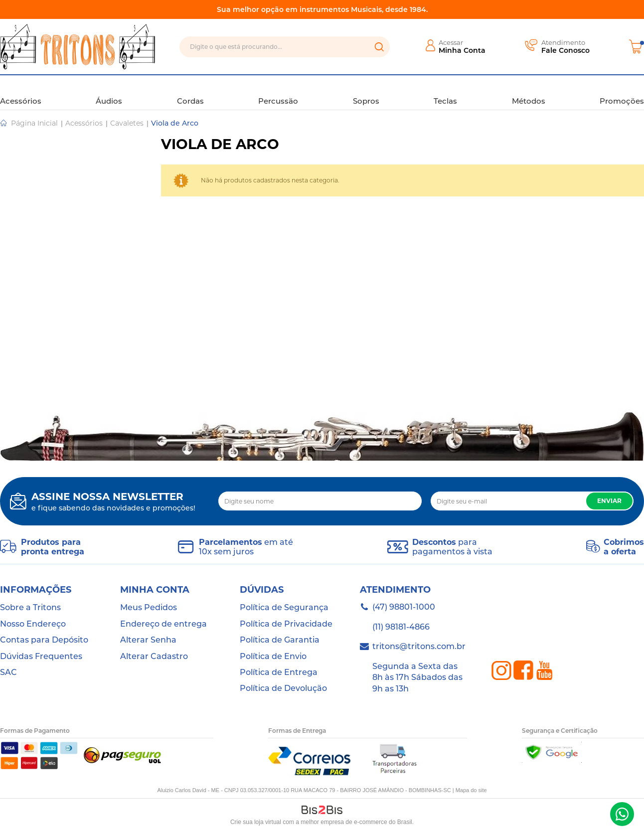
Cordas (190, 92)
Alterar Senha (148, 640)
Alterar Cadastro (154, 656)
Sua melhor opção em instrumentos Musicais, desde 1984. (322, 9)
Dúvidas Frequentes (41, 656)
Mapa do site (471, 790)
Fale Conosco (565, 50)
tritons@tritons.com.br (419, 646)
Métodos (529, 92)
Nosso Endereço (33, 624)
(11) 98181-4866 (401, 627)
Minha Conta (462, 50)
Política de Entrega (279, 672)
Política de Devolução (283, 688)
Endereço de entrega (163, 624)
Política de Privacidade (286, 624)
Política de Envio (273, 656)
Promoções (622, 92)
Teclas (445, 92)
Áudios (109, 92)
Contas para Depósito (44, 640)
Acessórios (21, 92)
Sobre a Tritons (30, 607)
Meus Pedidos (149, 607)
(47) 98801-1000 (622, 814)
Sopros (366, 92)
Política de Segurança (284, 607)
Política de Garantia (280, 640)
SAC (8, 672)
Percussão (278, 92)
